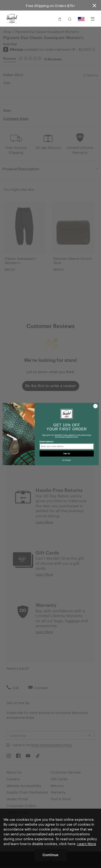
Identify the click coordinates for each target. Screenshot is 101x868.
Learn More (87, 843)
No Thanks (67, 460)
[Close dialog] (95, 406)
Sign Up (67, 453)
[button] (60, 19)
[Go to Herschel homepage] (12, 19)
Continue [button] (50, 855)
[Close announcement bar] (94, 5)
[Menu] (93, 19)
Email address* (46, 441)
